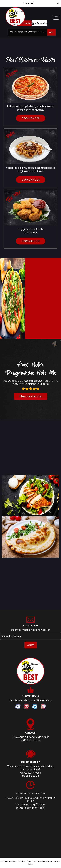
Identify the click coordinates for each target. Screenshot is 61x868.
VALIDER (31, 645)
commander (31, 118)
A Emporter (40, 23)
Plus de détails (31, 396)
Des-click (41, 861)
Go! (51, 32)
